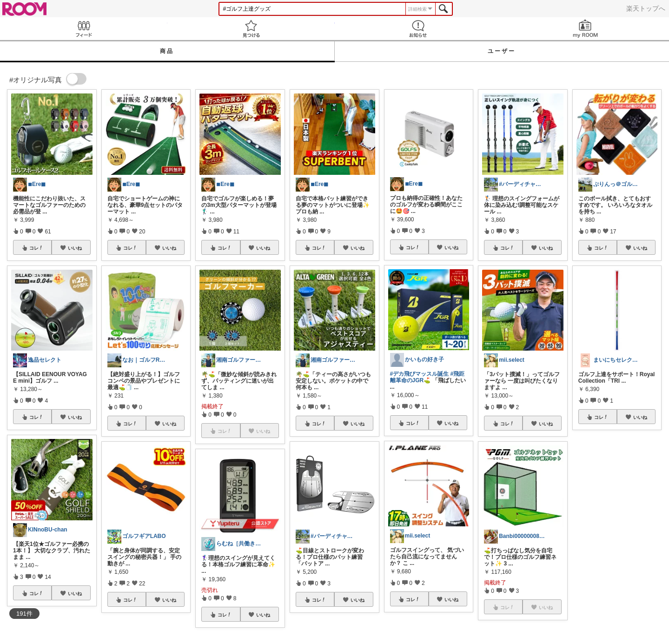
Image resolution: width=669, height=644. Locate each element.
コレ (36, 248)
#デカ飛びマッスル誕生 (420, 374)
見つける (251, 29)
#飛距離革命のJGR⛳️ (427, 377)
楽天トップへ (646, 8)
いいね (75, 248)
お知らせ (418, 29)
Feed (84, 29)
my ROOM (585, 29)
